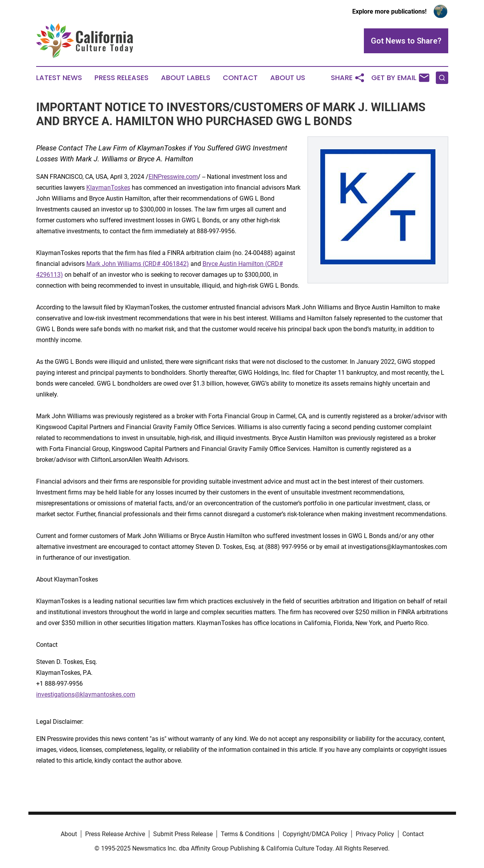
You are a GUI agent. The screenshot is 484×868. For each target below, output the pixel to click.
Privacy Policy (375, 834)
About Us (288, 78)
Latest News (59, 78)
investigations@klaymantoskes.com (86, 694)
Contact (240, 78)
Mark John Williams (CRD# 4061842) (138, 264)
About (69, 834)
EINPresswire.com (173, 177)
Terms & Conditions (248, 834)
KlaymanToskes (108, 188)
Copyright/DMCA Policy (315, 834)
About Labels (186, 78)
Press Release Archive (115, 834)
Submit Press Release (183, 834)
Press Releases (121, 78)
